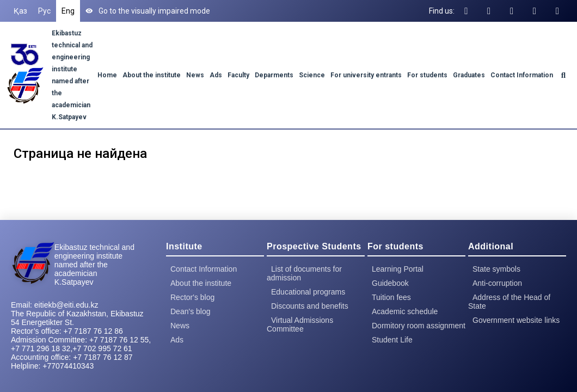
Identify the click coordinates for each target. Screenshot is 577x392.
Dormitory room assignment (419, 326)
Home (107, 75)
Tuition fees (391, 297)
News (195, 75)
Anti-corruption (497, 283)
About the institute (152, 75)
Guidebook (390, 283)
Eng (68, 11)
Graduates (469, 75)
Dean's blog (191, 311)
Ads (216, 75)
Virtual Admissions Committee (300, 324)
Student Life (392, 340)
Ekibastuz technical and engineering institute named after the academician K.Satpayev (94, 265)
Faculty (238, 75)
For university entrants (366, 75)
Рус (44, 11)
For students (427, 75)
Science (312, 75)
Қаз (20, 11)
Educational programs (308, 292)
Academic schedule (405, 311)
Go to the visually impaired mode (148, 11)
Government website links (516, 320)
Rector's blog (192, 297)
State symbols (496, 269)
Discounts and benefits (310, 306)
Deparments (274, 75)
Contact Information (522, 75)
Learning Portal (398, 269)
